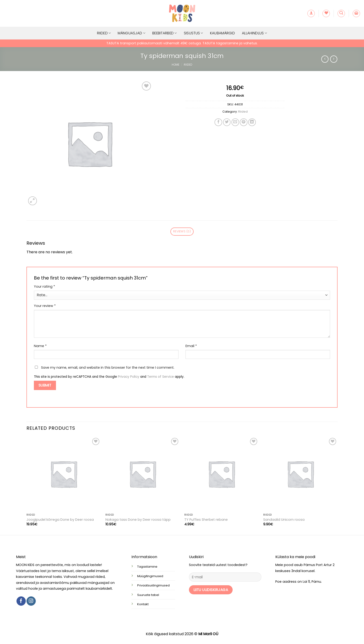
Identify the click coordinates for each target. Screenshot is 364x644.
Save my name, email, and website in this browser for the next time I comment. (108, 368)
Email (191, 346)
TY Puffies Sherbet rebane (206, 520)
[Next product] (325, 59)
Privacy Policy (129, 377)
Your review (45, 306)
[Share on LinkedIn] (252, 122)
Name (40, 346)
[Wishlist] (326, 13)
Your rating (44, 286)
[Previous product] (334, 59)
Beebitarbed (165, 33)
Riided (104, 33)
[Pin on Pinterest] (244, 122)
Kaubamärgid (223, 33)
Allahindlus (254, 33)
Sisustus (193, 33)
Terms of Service (161, 377)
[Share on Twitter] (227, 122)
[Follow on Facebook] (21, 601)
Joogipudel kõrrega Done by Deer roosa (60, 520)
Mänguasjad (132, 33)
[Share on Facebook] (218, 122)
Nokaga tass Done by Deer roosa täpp (138, 520)
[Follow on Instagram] (31, 601)
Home (176, 65)
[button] (311, 13)
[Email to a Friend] (235, 122)
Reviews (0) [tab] (182, 231)
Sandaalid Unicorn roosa (284, 520)
